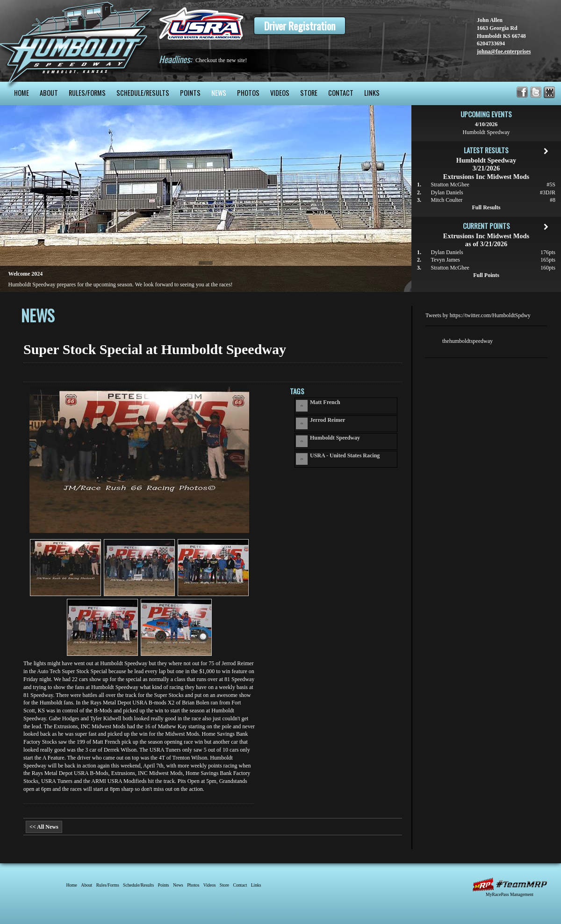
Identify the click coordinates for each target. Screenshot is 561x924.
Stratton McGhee (450, 185)
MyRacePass (510, 885)
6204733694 (491, 43)
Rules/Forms (87, 93)
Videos (280, 93)
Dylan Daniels (447, 192)
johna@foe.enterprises (504, 51)
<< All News (44, 827)
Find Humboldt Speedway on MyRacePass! (550, 92)
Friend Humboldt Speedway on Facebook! (522, 92)
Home (22, 93)
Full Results (486, 207)
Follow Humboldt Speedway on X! (536, 92)
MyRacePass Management (510, 894)
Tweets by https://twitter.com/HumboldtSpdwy (478, 315)
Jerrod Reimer (327, 420)
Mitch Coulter (447, 200)
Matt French (325, 402)
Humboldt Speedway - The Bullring (76, 41)
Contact (341, 93)
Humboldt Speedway (335, 438)
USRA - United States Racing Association (345, 455)
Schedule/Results (143, 93)
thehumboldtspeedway (467, 341)
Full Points (486, 275)
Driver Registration (300, 26)
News (219, 93)
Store (309, 93)
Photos (248, 93)
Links (372, 93)
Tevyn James (446, 260)
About (49, 93)
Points (190, 93)
